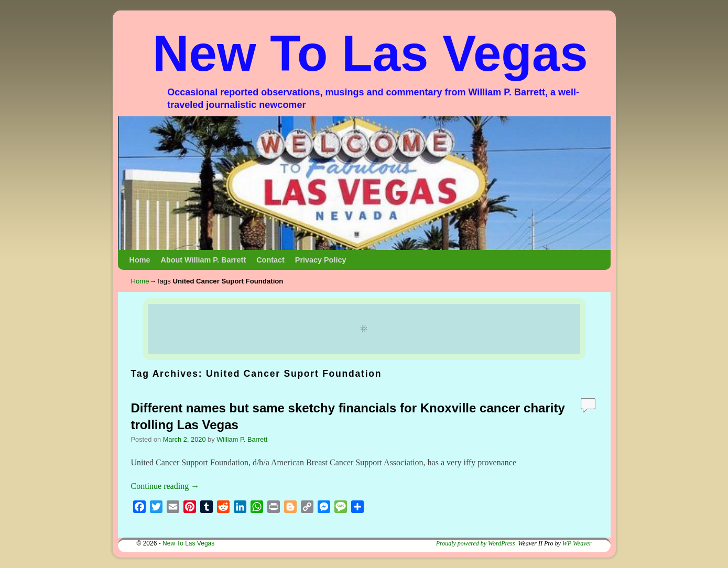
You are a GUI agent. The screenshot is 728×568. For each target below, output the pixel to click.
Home (140, 260)
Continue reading (165, 486)
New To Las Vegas (370, 53)
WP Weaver (577, 543)
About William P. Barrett (203, 260)
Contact (270, 260)
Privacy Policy (321, 260)
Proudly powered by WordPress (476, 543)
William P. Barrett (242, 439)
